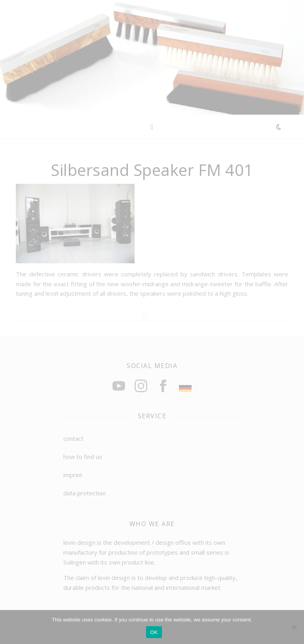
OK (154, 632)
